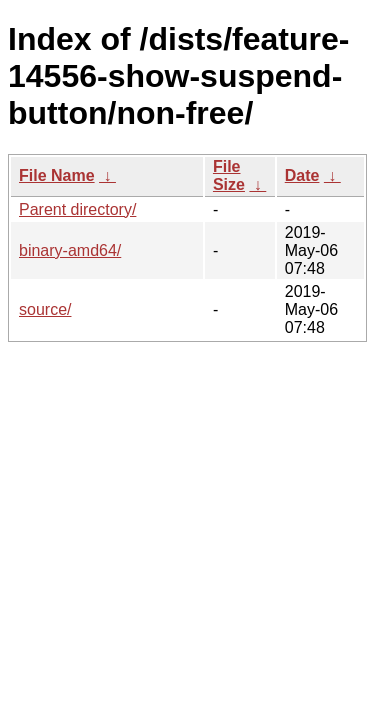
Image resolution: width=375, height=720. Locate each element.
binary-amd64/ (70, 250)
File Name (57, 175)
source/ (45, 309)
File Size (229, 175)
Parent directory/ (77, 209)
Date (302, 175)
